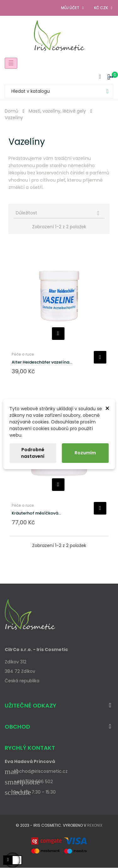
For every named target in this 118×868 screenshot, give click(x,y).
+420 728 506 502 (29, 782)
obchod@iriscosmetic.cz (36, 771)
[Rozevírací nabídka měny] (104, 8)
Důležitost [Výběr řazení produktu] (59, 213)
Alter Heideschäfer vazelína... (42, 362)
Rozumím (85, 453)
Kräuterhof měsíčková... (36, 513)
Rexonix (95, 825)
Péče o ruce (23, 354)
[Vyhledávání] (59, 91)
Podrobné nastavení (33, 453)
